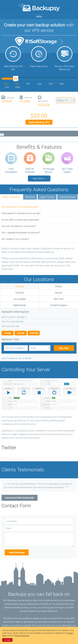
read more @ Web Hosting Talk (20, 498)
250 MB (21, 333)
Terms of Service (22, 635)
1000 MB (34, 333)
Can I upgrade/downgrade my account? (21, 232)
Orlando (20, 293)
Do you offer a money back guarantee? (20, 220)
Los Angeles (20, 299)
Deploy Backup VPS (39, 122)
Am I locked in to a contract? (15, 239)
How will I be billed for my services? (19, 226)
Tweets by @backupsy (12, 458)
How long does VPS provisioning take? (20, 207)
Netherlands (20, 305)
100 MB (8, 333)
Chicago (20, 286)
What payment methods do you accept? (21, 213)
